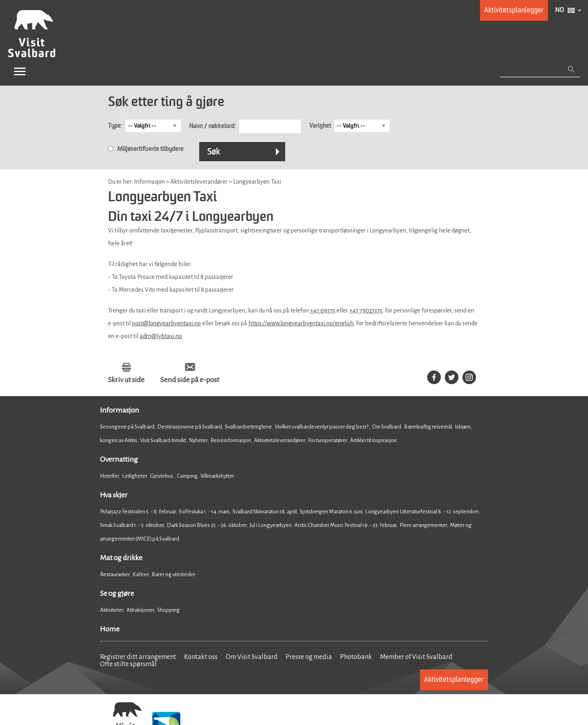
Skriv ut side (126, 380)
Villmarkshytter (217, 476)
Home (110, 629)
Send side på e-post (190, 380)
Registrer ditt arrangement (138, 657)
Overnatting (119, 459)
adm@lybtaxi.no (161, 336)
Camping (187, 476)
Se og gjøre (117, 593)
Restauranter (115, 574)
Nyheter (198, 440)
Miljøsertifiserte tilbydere (150, 149)
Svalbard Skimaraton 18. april (265, 512)
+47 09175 (323, 310)
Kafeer (141, 574)
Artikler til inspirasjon (373, 440)
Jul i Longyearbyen (271, 525)
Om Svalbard (387, 427)
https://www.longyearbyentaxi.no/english (301, 323)
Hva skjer (114, 495)
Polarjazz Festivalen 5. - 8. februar (138, 512)
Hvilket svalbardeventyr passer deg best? (322, 427)
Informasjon (120, 410)
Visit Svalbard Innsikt (163, 440)
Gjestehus (162, 476)
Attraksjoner (140, 610)
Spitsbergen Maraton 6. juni (331, 512)
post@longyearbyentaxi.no (166, 323)
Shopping (169, 610)
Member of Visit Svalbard (416, 657)
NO (560, 10)
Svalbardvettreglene (248, 427)
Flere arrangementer (423, 525)
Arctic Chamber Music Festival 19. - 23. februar (346, 525)
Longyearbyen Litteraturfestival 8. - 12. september (422, 512)
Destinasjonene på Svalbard (190, 427)
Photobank (356, 657)
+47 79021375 (366, 310)
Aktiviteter (112, 610)
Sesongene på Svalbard (127, 427)
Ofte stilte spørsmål (128, 664)
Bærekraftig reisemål (428, 427)
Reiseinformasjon (231, 440)
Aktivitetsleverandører (280, 440)
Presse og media (309, 657)
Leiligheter (135, 476)
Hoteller (110, 476)
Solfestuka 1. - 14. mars (204, 512)
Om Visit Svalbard (252, 657)
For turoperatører (328, 440)
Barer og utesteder (173, 574)
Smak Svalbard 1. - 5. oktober (132, 525)
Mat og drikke (121, 558)
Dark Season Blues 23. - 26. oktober (207, 525)
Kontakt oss (201, 657)
